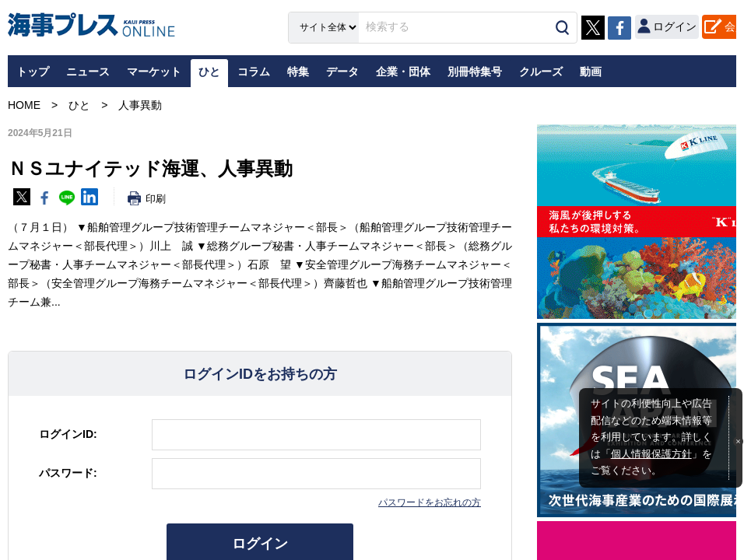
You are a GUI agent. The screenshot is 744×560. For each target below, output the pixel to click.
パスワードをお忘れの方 (430, 502)
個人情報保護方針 (651, 454)
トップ (33, 72)
